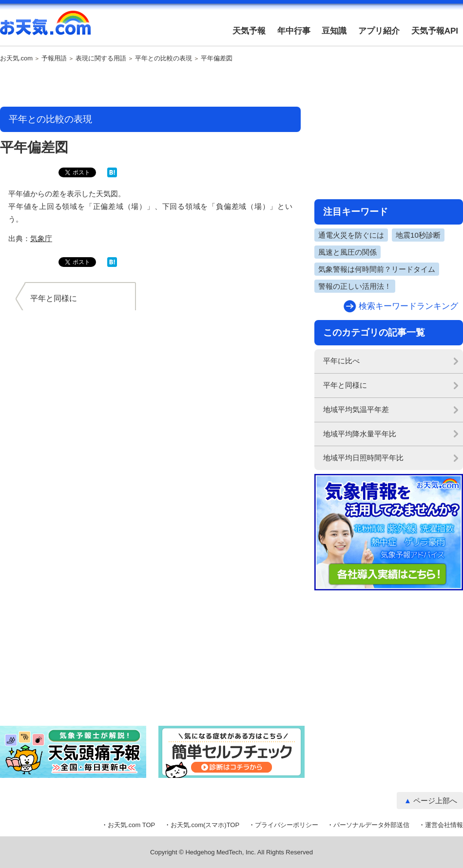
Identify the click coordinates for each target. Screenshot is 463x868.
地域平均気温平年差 (356, 409)
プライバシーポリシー (287, 825)
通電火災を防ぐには (351, 235)
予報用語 (54, 58)
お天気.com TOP (131, 825)
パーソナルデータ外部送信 (371, 825)
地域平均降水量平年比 (360, 434)
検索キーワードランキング (408, 306)
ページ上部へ (435, 801)
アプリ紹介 (379, 31)
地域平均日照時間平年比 (363, 458)
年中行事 (294, 31)
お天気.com (45, 28)
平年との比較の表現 (164, 58)
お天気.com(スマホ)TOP (205, 825)
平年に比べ (341, 361)
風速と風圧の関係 (347, 252)
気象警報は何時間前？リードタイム (377, 269)
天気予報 (249, 31)
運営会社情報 (444, 825)
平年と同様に (345, 385)
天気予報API (435, 31)
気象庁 (41, 238)
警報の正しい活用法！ (355, 286)
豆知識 (334, 31)
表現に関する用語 (101, 58)
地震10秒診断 (418, 235)
